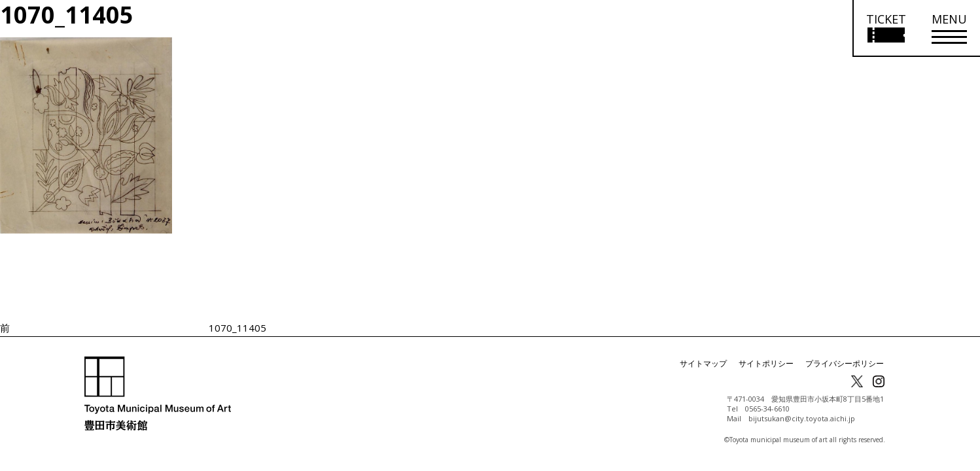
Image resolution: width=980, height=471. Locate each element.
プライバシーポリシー (845, 363)
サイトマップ (703, 363)
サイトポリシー (766, 363)
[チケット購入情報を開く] (885, 28)
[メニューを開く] (949, 28)
